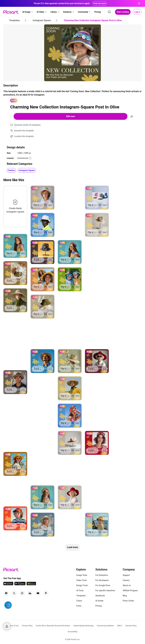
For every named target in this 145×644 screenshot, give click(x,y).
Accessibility (72, 632)
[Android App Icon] (20, 584)
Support (126, 575)
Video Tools (81, 580)
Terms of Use (14, 626)
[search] (109, 12)
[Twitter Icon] (14, 593)
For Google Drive (103, 585)
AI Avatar (99, 601)
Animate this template (24, 131)
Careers (126, 580)
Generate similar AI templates (27, 125)
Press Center (129, 601)
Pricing (99, 606)
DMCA (120, 626)
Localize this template (24, 136)
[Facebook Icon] (6, 593)
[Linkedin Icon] (30, 593)
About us (127, 585)
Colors (79, 601)
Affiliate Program (130, 590)
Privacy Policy (27, 626)
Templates (81, 596)
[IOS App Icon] (8, 584)
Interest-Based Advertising (83, 626)
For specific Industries (105, 590)
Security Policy (131, 626)
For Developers (102, 580)
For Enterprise (102, 575)
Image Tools (82, 575)
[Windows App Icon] (31, 584)
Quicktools (100, 596)
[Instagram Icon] (22, 593)
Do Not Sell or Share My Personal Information (53, 626)
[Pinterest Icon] (46, 593)
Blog (125, 596)
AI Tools (80, 590)
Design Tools (82, 585)
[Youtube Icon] (38, 593)
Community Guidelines (105, 626)
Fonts (79, 606)
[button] (28, 12)
